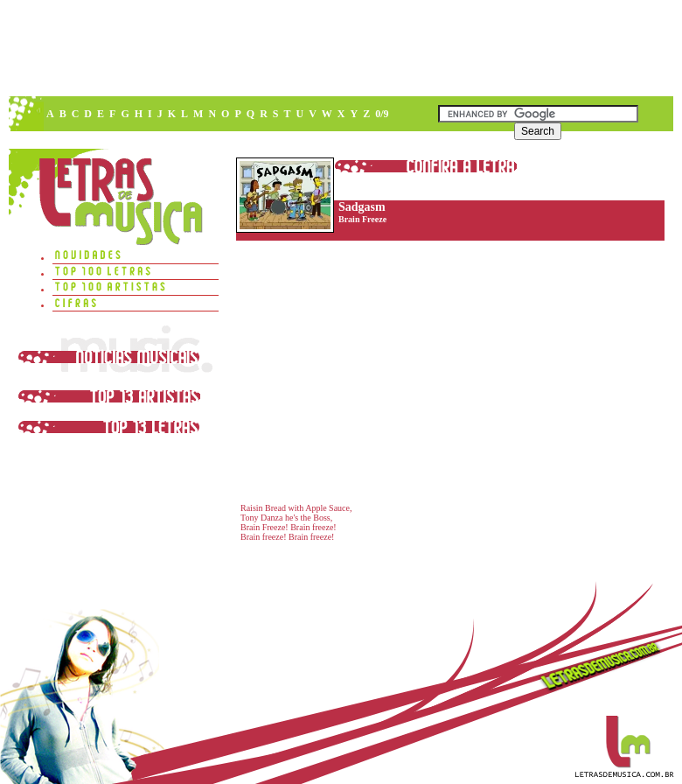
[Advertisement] (235, 131)
